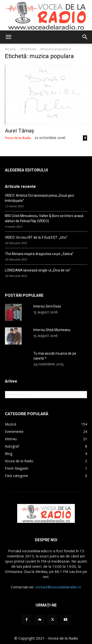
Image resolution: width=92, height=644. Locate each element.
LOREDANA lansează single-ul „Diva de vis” (38, 270)
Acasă (10, 49)
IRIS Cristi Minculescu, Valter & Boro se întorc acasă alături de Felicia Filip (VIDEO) (44, 218)
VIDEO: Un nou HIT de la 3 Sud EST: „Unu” (36, 237)
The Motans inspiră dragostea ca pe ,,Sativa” (39, 254)
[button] (8, 37)
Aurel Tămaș (20, 131)
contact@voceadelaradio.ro (58, 587)
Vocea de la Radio (18, 138)
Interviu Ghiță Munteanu (52, 330)
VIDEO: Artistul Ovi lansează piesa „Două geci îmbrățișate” (39, 198)
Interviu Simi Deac (47, 306)
